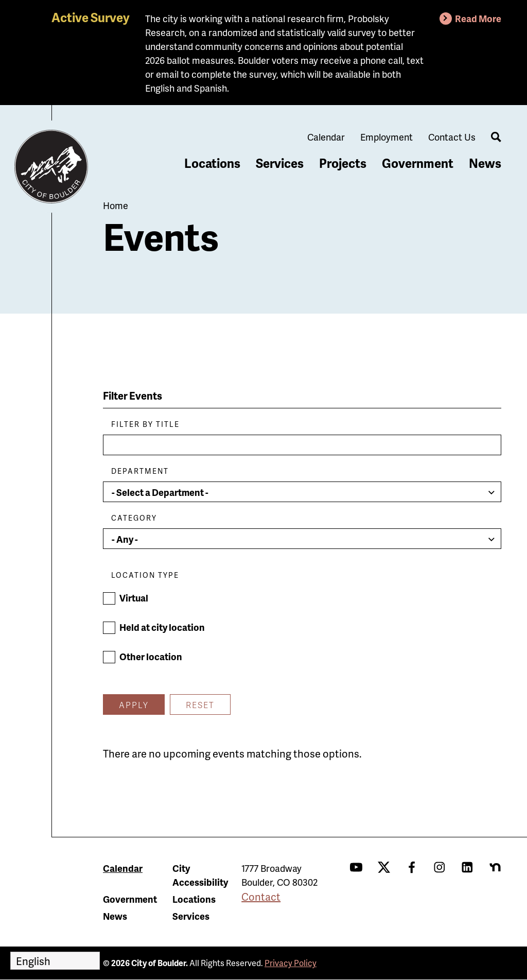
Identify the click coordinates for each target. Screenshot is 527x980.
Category (134, 518)
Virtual (134, 598)
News (485, 163)
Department (140, 471)
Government (418, 163)
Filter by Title (145, 424)
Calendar (326, 137)
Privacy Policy (291, 963)
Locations (212, 163)
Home (116, 205)
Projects (343, 163)
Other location (151, 656)
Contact (261, 897)
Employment (387, 137)
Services (280, 163)
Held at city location (162, 627)
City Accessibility (200, 875)
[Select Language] (55, 961)
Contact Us (452, 137)
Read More (478, 18)
